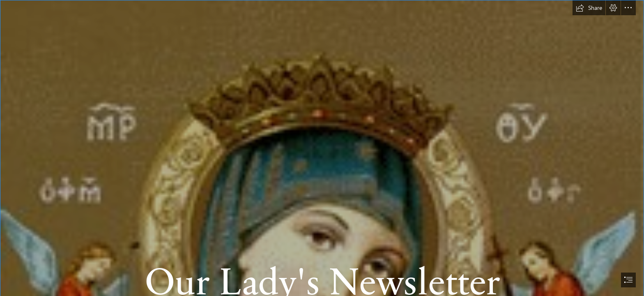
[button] (589, 8)
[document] (322, 148)
